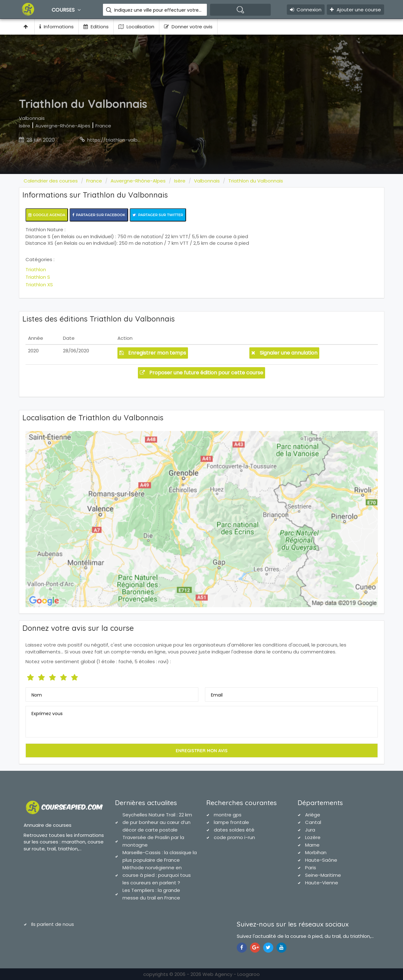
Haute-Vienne (322, 883)
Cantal (313, 822)
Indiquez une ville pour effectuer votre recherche (158, 10)
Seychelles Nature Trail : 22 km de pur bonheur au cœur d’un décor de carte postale (157, 822)
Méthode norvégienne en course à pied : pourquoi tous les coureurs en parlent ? (157, 875)
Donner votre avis (188, 27)
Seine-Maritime (323, 875)
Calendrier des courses (51, 181)
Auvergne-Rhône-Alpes (63, 126)
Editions (96, 27)
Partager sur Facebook (99, 215)
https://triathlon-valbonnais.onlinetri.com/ (137, 140)
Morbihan (316, 852)
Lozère (313, 837)
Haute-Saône (321, 860)
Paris (311, 868)
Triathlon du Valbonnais (256, 181)
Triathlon (36, 269)
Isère (25, 126)
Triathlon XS (39, 285)
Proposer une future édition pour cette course (201, 373)
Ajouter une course (355, 10)
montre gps (228, 815)
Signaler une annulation (284, 353)
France (103, 126)
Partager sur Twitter (158, 215)
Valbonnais (32, 118)
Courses (67, 10)
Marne (312, 845)
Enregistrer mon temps (153, 353)
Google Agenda (47, 215)
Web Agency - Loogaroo (231, 974)
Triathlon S (38, 277)
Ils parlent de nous (53, 924)
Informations (57, 27)
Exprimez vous (47, 714)
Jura (310, 830)
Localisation (136, 27)
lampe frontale (231, 822)
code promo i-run (234, 837)
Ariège (313, 815)
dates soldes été (234, 830)
